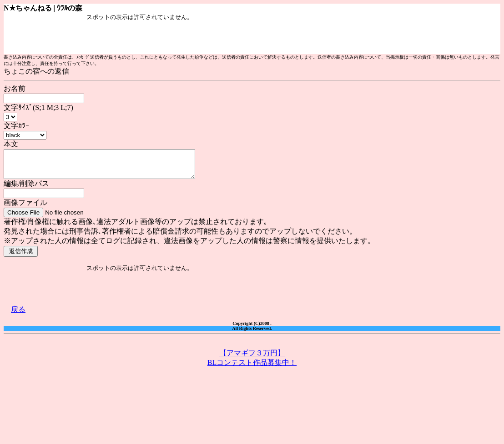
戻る (18, 315)
